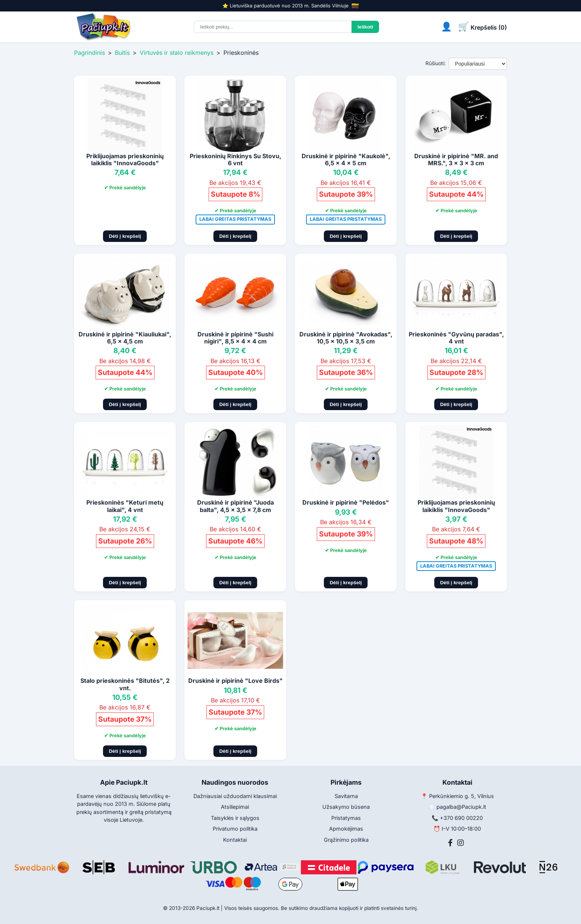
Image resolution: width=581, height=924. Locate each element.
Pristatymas (346, 818)
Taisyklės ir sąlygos (235, 818)
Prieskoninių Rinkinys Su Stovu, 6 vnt (235, 159)
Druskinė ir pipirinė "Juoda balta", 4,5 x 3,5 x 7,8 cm (235, 506)
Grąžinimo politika (346, 840)
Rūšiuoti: (436, 63)
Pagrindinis (89, 53)
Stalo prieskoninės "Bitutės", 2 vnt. (125, 684)
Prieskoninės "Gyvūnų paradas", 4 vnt (456, 338)
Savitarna (346, 796)
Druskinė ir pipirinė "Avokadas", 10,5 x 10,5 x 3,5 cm (346, 338)
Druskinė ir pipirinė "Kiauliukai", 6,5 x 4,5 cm (125, 338)
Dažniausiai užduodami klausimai (235, 796)
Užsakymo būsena (346, 807)
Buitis (122, 53)
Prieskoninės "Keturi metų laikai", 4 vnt (125, 506)
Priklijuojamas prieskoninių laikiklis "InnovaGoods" (125, 159)
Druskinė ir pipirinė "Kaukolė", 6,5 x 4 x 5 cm (346, 159)
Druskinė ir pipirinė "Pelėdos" (346, 502)
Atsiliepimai (235, 807)
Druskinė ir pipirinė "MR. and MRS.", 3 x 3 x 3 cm (456, 159)
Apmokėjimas (346, 829)
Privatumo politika (235, 829)
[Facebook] (450, 843)
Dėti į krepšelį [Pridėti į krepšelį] (125, 236)
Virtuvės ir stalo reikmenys (177, 53)
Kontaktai (235, 840)
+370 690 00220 (461, 818)
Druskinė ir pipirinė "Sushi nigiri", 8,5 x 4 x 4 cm (235, 338)
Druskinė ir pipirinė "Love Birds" (235, 681)
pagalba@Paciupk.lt (461, 807)
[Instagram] (461, 843)
